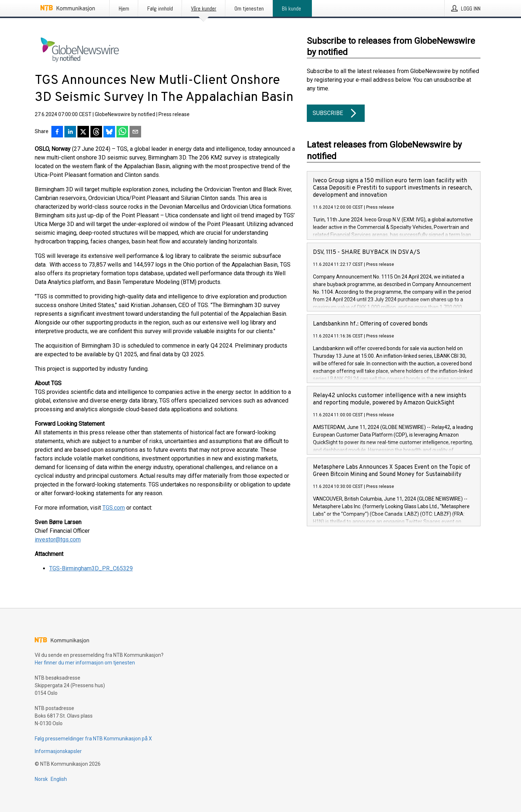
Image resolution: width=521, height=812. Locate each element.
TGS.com (114, 508)
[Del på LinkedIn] (70, 132)
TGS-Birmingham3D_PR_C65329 (91, 568)
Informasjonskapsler (58, 751)
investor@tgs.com (58, 539)
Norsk (41, 779)
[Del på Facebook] (57, 132)
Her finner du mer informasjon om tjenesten (85, 663)
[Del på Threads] (96, 132)
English (59, 779)
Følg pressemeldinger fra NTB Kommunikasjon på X (93, 739)
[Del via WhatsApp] (122, 132)
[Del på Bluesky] (109, 132)
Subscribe (336, 113)
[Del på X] (83, 132)
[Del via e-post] (135, 132)
